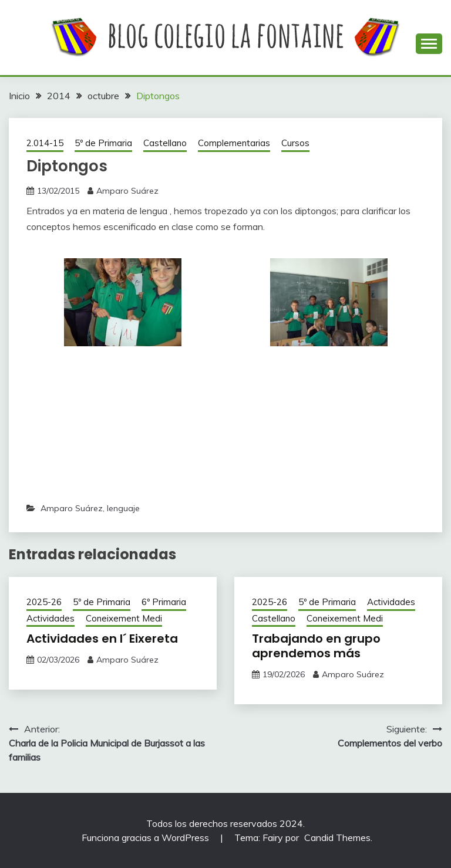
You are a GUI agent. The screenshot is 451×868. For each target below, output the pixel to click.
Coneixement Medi (124, 618)
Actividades (51, 618)
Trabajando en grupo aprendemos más (316, 646)
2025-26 (44, 602)
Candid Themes (337, 837)
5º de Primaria (103, 143)
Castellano (165, 143)
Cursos (295, 143)
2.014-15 (45, 143)
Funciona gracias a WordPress (147, 837)
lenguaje (123, 508)
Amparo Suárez (127, 191)
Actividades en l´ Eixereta (102, 639)
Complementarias (234, 143)
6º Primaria (164, 602)
